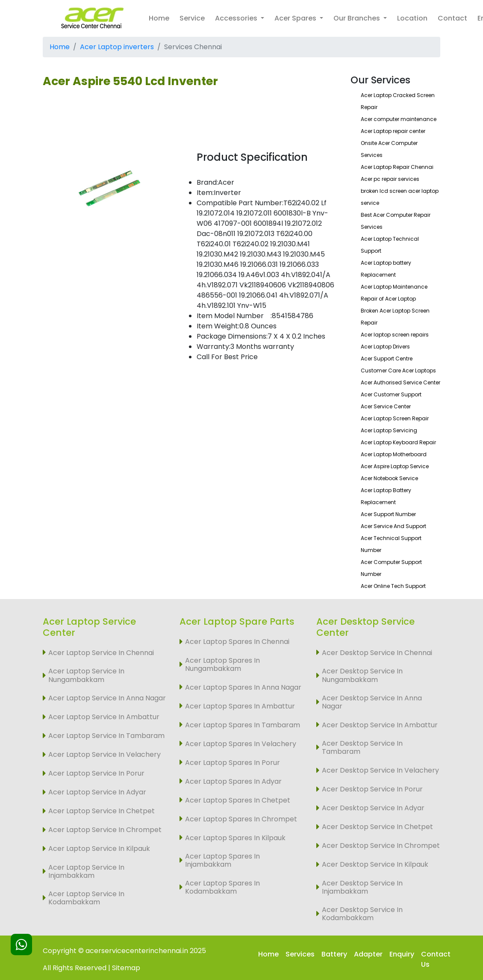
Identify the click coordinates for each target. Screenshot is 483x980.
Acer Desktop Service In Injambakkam (362, 887)
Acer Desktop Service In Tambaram (362, 747)
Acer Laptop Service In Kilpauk (99, 849)
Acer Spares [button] (296, 18)
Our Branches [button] (358, 18)
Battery (334, 954)
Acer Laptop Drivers (385, 347)
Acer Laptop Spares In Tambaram (243, 725)
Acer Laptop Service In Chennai (101, 653)
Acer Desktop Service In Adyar (373, 808)
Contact (452, 18)
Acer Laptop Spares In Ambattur (240, 706)
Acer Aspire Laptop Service (395, 466)
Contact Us (436, 959)
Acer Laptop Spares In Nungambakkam (222, 664)
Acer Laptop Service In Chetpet (102, 811)
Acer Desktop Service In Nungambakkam (362, 675)
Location (412, 18)
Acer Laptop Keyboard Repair (398, 442)
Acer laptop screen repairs (395, 335)
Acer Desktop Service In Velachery (380, 770)
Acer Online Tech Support (393, 586)
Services (300, 954)
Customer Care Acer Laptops (398, 370)
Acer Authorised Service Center (401, 382)
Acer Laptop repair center (393, 131)
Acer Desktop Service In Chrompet (381, 846)
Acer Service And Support (393, 526)
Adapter (368, 954)
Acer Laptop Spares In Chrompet (241, 819)
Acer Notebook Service (389, 478)
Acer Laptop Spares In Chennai (237, 642)
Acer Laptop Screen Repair (395, 418)
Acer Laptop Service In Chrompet (105, 830)
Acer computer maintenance (399, 119)
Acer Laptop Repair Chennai (397, 167)
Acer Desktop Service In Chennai (377, 653)
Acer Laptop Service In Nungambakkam (86, 675)
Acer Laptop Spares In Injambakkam (222, 860)
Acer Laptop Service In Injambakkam (86, 871)
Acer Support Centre (387, 359)
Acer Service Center (386, 406)
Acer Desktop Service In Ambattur (380, 725)
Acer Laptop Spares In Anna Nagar (243, 687)
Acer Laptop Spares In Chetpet (238, 800)
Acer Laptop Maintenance (394, 287)
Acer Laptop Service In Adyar (97, 792)
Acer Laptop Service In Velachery (105, 754)
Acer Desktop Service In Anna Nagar (372, 702)
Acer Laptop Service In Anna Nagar (107, 698)
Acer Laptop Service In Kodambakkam (86, 898)
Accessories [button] (237, 18)
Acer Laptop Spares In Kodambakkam (222, 887)
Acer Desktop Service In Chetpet (377, 827)
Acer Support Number (388, 514)
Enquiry (402, 954)
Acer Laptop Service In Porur (96, 773)
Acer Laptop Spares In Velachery (241, 744)
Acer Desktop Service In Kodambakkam (362, 914)
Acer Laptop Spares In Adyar (233, 781)
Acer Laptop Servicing (389, 430)
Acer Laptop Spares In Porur (233, 763)
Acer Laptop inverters (117, 47)
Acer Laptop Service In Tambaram (106, 736)
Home (159, 18)
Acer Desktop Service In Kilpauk (375, 864)
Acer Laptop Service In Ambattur (104, 717)
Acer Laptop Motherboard (394, 454)
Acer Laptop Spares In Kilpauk (235, 838)
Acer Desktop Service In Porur (372, 789)
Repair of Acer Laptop (388, 299)
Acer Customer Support (391, 394)
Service (192, 18)
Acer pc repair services (390, 179)
